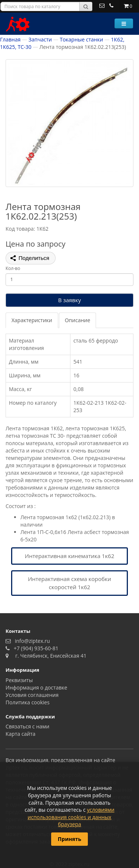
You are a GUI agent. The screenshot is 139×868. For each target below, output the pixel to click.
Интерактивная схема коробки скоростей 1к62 (69, 583)
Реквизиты (19, 680)
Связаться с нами (27, 726)
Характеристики (32, 320)
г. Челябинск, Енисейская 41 (48, 656)
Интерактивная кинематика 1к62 (69, 556)
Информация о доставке (36, 687)
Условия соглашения (32, 695)
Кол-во (13, 268)
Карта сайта (21, 734)
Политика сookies (28, 702)
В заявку (69, 300)
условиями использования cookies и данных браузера (71, 817)
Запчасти (40, 39)
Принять (69, 839)
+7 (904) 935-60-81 (35, 648)
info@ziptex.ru (31, 641)
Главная (10, 39)
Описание (78, 320)
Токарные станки (81, 39)
